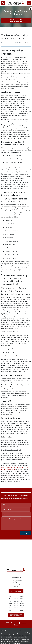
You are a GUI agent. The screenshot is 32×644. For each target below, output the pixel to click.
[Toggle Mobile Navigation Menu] (29, 3)
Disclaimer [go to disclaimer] (15, 625)
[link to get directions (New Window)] (16, 584)
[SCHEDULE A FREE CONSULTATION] (16, 21)
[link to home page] (16, 3)
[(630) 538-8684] (16, 591)
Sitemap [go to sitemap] (23, 623)
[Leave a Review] (16, 615)
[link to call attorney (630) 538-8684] (3, 3)
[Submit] (25, 533)
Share (28, 43)
